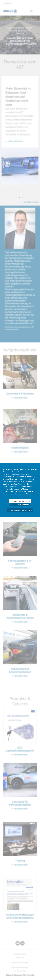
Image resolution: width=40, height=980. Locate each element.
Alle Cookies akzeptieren (20, 501)
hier (33, 494)
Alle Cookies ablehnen (20, 505)
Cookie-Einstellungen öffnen (20, 510)
